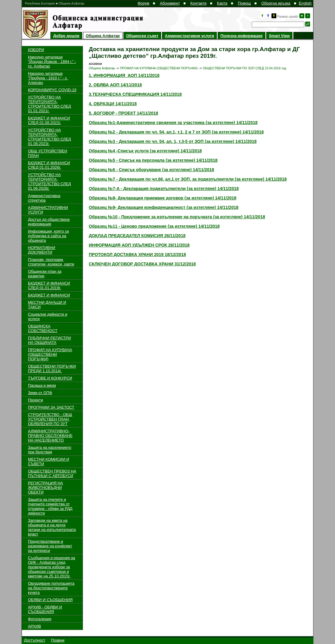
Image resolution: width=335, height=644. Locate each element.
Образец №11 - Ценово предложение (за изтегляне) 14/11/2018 (154, 226)
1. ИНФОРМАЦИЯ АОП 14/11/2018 (124, 75)
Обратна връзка (276, 3)
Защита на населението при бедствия (50, 450)
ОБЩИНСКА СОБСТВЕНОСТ (43, 328)
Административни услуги (189, 36)
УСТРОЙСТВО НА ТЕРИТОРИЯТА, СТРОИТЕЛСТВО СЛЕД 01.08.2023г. (49, 137)
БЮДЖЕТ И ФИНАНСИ (49, 295)
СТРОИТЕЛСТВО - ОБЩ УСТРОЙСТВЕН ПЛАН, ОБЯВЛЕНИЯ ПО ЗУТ (50, 419)
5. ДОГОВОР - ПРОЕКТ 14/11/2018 (123, 113)
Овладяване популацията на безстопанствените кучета (51, 588)
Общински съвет (142, 36)
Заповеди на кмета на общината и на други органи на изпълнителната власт (52, 527)
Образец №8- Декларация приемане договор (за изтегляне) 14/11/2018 (163, 198)
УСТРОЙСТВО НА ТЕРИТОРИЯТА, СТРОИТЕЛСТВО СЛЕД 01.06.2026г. (49, 182)
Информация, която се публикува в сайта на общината (48, 236)
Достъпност (35, 640)
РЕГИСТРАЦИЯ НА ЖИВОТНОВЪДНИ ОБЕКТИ (45, 488)
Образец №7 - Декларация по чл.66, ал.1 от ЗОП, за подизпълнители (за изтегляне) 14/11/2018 (188, 179)
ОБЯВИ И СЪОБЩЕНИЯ (50, 600)
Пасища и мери (42, 385)
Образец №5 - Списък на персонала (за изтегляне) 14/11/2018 (153, 160)
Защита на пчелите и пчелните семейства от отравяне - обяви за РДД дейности (50, 506)
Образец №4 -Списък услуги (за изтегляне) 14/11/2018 (145, 151)
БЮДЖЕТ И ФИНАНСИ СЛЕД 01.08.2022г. (49, 120)
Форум (143, 3)
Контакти (198, 3)
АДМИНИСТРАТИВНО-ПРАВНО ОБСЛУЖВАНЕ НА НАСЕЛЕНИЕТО (50, 436)
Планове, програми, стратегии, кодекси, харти (51, 262)
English (305, 3)
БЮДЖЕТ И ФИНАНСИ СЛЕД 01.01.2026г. (49, 165)
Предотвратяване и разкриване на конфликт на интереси (50, 546)
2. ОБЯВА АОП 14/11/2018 (115, 85)
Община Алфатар (103, 36)
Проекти (35, 400)
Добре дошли (66, 36)
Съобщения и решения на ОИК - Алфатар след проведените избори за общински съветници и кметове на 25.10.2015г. (52, 567)
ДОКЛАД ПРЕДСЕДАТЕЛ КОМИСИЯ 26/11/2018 (137, 236)
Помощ (244, 3)
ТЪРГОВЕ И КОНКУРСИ (50, 378)
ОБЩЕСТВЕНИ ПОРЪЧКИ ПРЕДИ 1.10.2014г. (52, 369)
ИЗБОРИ (36, 50)
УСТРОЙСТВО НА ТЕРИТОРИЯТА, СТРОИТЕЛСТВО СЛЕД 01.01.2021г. (49, 104)
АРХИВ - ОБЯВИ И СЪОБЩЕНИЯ (45, 609)
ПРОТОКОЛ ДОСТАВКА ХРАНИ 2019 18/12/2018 (137, 254)
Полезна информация (241, 36)
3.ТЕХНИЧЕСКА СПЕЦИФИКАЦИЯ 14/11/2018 (135, 94)
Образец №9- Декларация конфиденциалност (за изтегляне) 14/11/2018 (164, 207)
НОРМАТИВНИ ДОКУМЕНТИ (42, 250)
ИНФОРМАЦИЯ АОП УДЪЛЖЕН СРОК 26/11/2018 (139, 245)
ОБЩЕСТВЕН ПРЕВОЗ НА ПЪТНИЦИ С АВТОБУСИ (52, 473)
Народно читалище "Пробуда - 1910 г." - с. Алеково (48, 78)
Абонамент (170, 3)
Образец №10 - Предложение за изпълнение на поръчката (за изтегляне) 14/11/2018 (177, 217)
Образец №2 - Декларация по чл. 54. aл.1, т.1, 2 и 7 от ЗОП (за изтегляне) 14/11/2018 (176, 132)
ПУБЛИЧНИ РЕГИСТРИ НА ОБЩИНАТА (49, 340)
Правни (58, 640)
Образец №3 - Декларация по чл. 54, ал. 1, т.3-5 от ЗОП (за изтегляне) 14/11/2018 (173, 141)
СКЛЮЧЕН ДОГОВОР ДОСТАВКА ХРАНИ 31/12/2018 (142, 264)
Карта (222, 3)
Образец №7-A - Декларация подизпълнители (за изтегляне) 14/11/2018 (164, 189)
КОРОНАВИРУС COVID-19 (52, 90)
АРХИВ (35, 626)
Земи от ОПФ (40, 393)
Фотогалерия (40, 619)
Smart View (280, 36)
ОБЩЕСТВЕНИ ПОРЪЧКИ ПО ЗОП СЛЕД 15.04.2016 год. (245, 68)
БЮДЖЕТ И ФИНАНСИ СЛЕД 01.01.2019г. (49, 286)
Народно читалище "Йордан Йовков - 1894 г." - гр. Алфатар (52, 62)
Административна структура (44, 198)
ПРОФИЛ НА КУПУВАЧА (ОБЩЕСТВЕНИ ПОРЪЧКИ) (50, 354)
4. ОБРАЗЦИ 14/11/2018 (113, 104)
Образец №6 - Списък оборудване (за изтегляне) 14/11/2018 (151, 170)
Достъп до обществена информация (49, 222)
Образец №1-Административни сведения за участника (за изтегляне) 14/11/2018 (173, 123)
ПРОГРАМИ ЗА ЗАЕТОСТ (51, 407)
